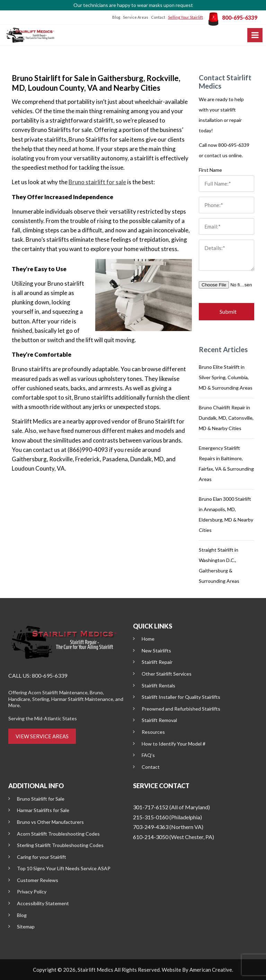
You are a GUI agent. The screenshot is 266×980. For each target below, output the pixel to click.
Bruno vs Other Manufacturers (50, 822)
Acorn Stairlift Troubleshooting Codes (58, 834)
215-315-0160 (151, 817)
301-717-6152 (151, 807)
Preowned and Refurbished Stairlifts (181, 709)
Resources (153, 732)
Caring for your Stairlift (42, 857)
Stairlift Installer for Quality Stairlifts (181, 697)
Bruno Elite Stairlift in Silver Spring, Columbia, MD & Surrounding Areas (226, 377)
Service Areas (136, 17)
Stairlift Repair (157, 662)
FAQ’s (148, 755)
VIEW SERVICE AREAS (42, 736)
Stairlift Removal (159, 720)
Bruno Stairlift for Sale (41, 799)
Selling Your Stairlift (185, 17)
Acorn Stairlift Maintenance (58, 692)
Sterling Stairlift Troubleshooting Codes (60, 845)
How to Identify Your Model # (174, 744)
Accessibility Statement (43, 903)
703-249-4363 (151, 827)
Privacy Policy (32, 892)
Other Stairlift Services (167, 674)
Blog (116, 17)
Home (148, 639)
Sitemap (26, 926)
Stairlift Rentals (158, 685)
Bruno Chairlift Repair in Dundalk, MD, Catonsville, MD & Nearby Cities (226, 418)
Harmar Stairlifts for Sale (43, 810)
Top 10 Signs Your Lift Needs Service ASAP (64, 868)
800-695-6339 (240, 17)
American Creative (211, 970)
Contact (158, 17)
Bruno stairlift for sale (97, 182)
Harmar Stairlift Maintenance (82, 699)
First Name (210, 170)
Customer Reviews (38, 880)
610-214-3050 (151, 837)
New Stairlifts (156, 651)
